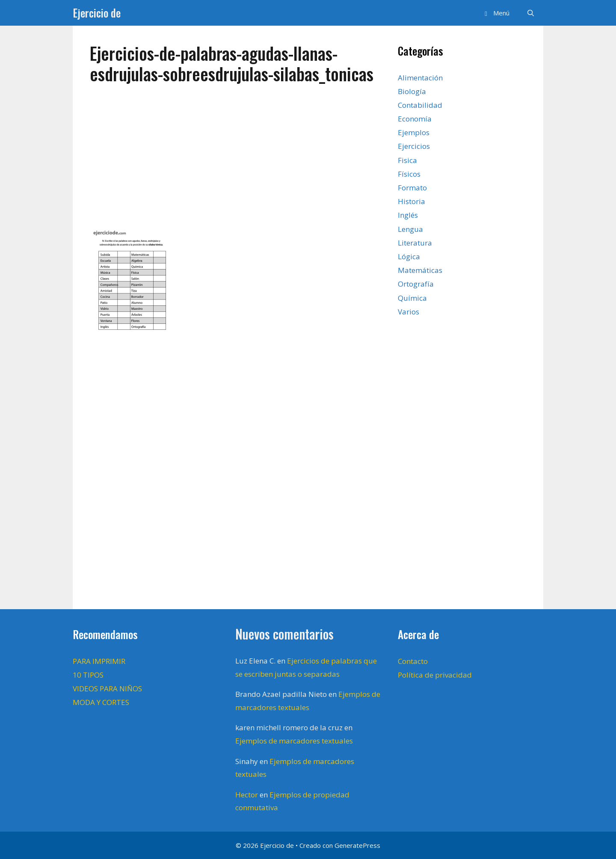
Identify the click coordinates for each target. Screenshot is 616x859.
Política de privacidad (435, 675)
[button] (495, 13)
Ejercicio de (97, 13)
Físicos (409, 174)
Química (412, 298)
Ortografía (416, 284)
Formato (412, 188)
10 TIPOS (88, 675)
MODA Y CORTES (101, 702)
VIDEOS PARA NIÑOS (107, 689)
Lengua (410, 229)
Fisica (407, 160)
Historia (412, 201)
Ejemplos (414, 132)
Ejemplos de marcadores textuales (294, 741)
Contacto (413, 661)
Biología (412, 91)
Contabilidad (420, 105)
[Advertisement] (235, 159)
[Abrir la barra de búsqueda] (531, 13)
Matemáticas (420, 270)
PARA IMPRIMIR (99, 661)
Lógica (409, 256)
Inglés (408, 215)
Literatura (415, 243)
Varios (409, 312)
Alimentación (420, 78)
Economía (415, 119)
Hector (247, 795)
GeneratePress (357, 845)
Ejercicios (414, 146)
